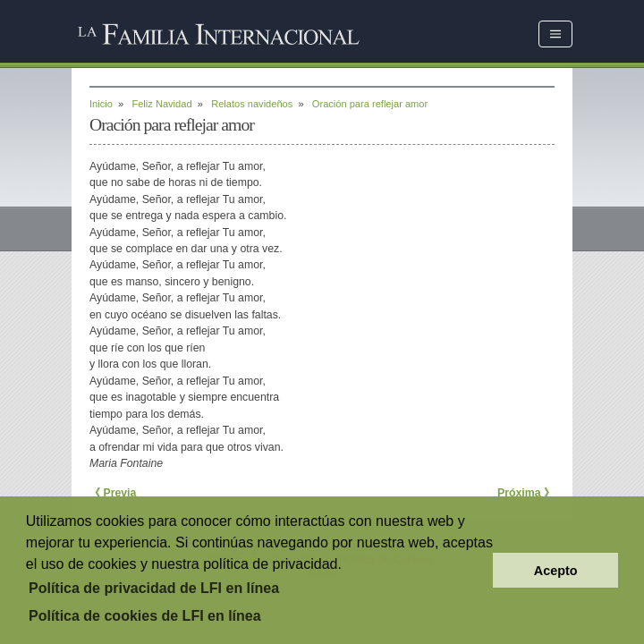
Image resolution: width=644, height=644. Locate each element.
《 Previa (113, 493)
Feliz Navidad (161, 104)
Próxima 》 (526, 493)
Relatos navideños (252, 104)
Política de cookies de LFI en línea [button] (145, 616)
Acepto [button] (556, 571)
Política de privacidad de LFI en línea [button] (154, 588)
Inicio (101, 104)
